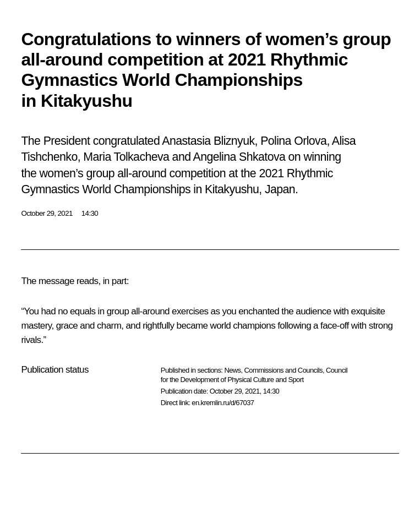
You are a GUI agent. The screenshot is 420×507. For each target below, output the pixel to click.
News (232, 370)
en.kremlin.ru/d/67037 (223, 403)
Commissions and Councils (283, 370)
